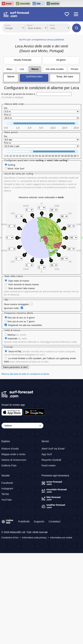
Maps (9, 69)
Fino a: (8, 115)
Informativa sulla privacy (34, 538)
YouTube (7, 500)
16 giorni (61, 60)
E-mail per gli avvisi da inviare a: (19, 94)
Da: (6, 108)
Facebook (7, 483)
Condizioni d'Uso (10, 538)
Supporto (39, 521)
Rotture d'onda (10, 449)
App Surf (47, 454)
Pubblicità (24, 521)
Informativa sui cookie (61, 538)
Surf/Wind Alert (34, 77)
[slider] (12, 123)
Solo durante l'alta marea (21, 288)
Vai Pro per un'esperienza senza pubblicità (41, 40)
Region (30, 25)
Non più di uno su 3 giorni (21, 318)
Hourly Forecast (23, 60)
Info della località (54, 69)
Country (7, 25)
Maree (35, 69)
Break (52, 25)
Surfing (11, 165)
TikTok (5, 494)
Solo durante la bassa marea (24, 284)
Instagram (7, 488)
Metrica (17, 335)
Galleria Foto (9, 465)
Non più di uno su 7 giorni (21, 321)
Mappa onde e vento (13, 454)
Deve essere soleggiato (16, 304)
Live (22, 69)
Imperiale (17, 338)
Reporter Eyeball (51, 460)
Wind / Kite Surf (16, 169)
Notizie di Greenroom (14, 460)
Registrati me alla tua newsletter (25, 325)
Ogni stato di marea (19, 281)
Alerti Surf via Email (53, 449)
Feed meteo (49, 465)
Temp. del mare (65, 77)
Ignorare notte (11, 308)
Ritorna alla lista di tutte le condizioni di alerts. (26, 374)
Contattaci (55, 521)
